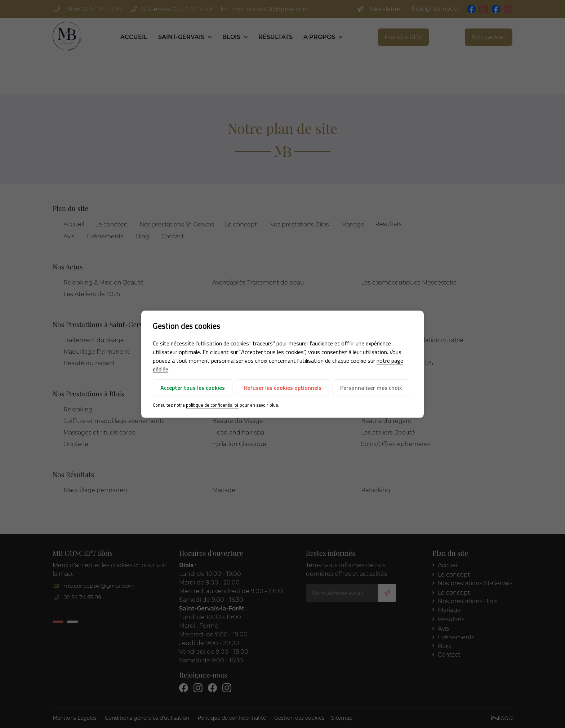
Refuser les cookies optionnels (282, 388)
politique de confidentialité (212, 405)
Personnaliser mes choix (371, 388)
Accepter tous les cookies (193, 388)
